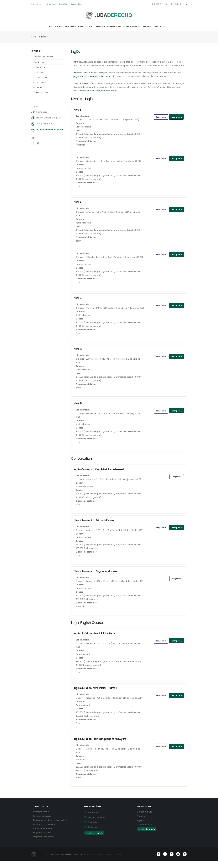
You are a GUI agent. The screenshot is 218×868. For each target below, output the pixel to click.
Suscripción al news (147, 836)
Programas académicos (44, 844)
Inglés (76, 52)
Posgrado (160, 27)
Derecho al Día (145, 819)
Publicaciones (133, 27)
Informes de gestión (42, 823)
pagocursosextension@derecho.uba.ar (97, 80)
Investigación (85, 27)
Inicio (34, 37)
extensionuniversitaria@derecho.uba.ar (51, 130)
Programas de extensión (44, 831)
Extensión (100, 27)
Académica (70, 27)
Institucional (56, 27)
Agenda (141, 828)
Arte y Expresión (42, 93)
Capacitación (41, 77)
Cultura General (42, 82)
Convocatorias (145, 832)
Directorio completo (94, 840)
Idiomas (38, 88)
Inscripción (176, 121)
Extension (44, 37)
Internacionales (116, 27)
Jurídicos (39, 72)
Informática (40, 67)
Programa (161, 121)
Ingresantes (36, 4)
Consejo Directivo (41, 819)
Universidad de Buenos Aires (74, 861)
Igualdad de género (97, 825)
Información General (44, 57)
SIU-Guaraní (175, 4)
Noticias (141, 823)
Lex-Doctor (39, 62)
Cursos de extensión (42, 836)
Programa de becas (42, 840)
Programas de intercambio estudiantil (50, 827)
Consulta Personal (158, 4)
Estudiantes (52, 4)
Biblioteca (148, 27)
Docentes (63, 4)
